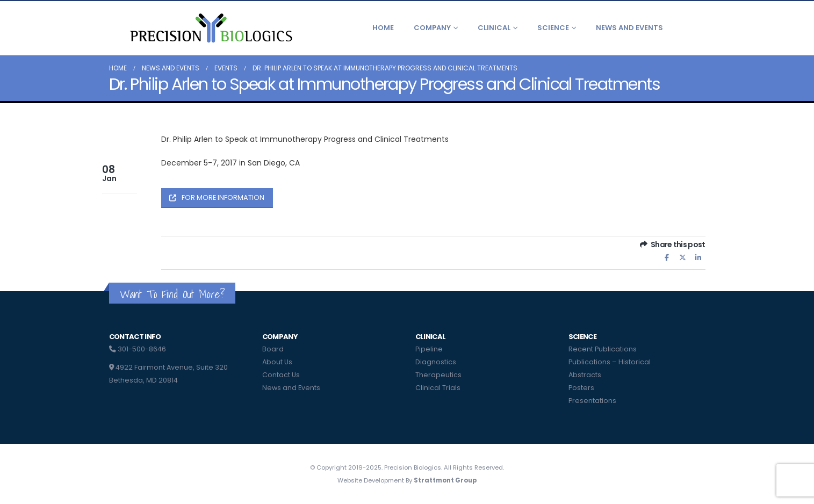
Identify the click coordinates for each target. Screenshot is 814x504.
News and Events (629, 28)
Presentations (592, 401)
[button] (697, 28)
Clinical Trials (438, 388)
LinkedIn (698, 258)
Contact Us (281, 375)
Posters (581, 388)
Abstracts (585, 375)
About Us (277, 362)
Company (432, 28)
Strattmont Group (445, 480)
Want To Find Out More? (172, 294)
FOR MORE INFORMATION (217, 197)
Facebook (667, 258)
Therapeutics (438, 375)
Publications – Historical (610, 362)
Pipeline (429, 349)
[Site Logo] (210, 28)
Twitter (682, 258)
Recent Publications (603, 349)
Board (273, 349)
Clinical (494, 28)
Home (383, 28)
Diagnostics (436, 362)
